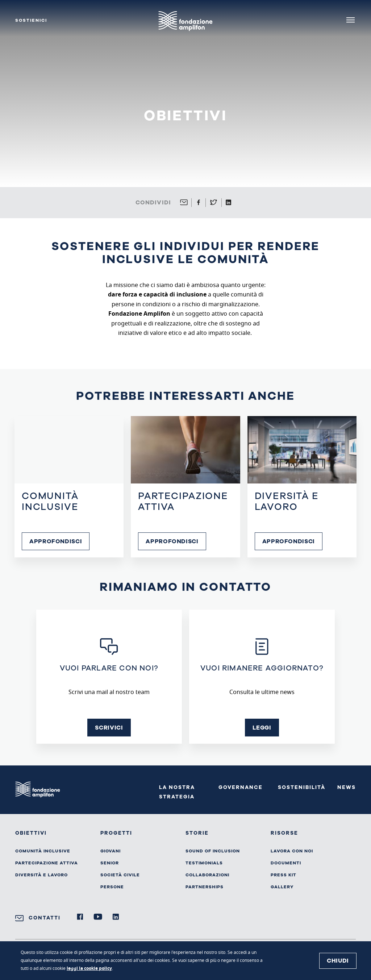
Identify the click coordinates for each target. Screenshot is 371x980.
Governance (241, 787)
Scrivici (109, 728)
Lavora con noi (292, 851)
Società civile (120, 875)
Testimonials (204, 863)
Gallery (282, 887)
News (347, 787)
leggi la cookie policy (89, 969)
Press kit (284, 875)
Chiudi (338, 961)
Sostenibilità (302, 787)
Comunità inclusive (43, 851)
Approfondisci (56, 541)
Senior (110, 863)
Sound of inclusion (213, 851)
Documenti (286, 863)
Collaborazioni (207, 875)
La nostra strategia (177, 792)
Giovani (111, 851)
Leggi (262, 728)
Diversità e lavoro (41, 875)
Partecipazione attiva (47, 863)
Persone (112, 887)
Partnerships (205, 887)
